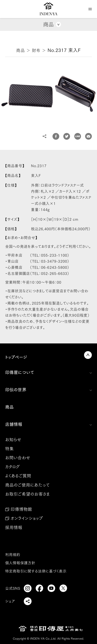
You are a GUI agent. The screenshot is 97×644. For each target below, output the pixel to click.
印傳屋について (20, 372)
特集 (9, 449)
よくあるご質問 (18, 476)
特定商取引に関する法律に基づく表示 (36, 571)
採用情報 (14, 527)
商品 (9, 407)
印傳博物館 (21, 509)
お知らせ (13, 440)
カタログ (13, 467)
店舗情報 (14, 424)
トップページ (16, 357)
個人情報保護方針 (20, 563)
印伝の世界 (16, 390)
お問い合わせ (18, 458)
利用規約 (13, 555)
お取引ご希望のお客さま (28, 494)
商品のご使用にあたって (28, 485)
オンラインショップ (27, 518)
